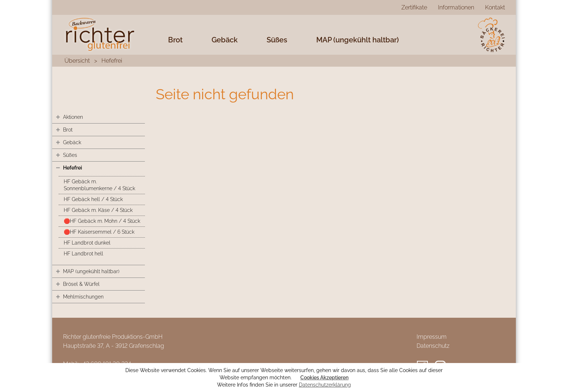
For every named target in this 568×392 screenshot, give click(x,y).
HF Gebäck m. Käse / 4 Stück (98, 210)
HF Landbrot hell (83, 254)
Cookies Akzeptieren (324, 378)
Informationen (456, 7)
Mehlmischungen (83, 297)
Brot (175, 40)
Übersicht (77, 61)
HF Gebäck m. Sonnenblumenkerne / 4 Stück (99, 185)
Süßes (277, 40)
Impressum (432, 337)
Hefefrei (112, 61)
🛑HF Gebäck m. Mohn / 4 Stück (102, 221)
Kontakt (495, 7)
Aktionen (73, 117)
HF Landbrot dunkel (87, 243)
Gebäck (225, 40)
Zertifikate (414, 7)
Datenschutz (433, 346)
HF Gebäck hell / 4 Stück (93, 199)
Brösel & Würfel (81, 284)
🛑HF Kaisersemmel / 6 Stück (99, 232)
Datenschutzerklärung (325, 385)
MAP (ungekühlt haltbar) (358, 40)
